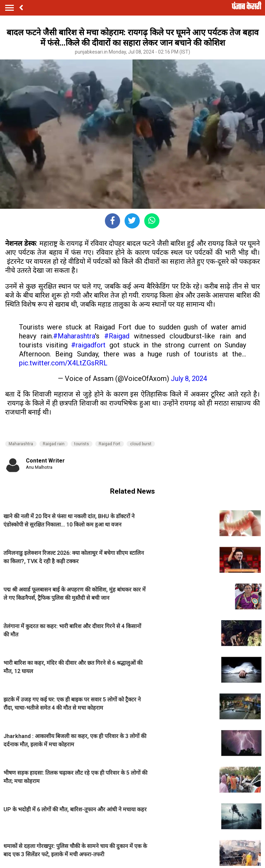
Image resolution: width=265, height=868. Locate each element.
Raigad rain (54, 444)
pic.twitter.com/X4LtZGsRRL (63, 363)
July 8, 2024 (189, 379)
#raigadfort (88, 345)
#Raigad (117, 336)
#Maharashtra (74, 336)
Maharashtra (21, 444)
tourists (82, 444)
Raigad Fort (110, 444)
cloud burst (141, 444)
